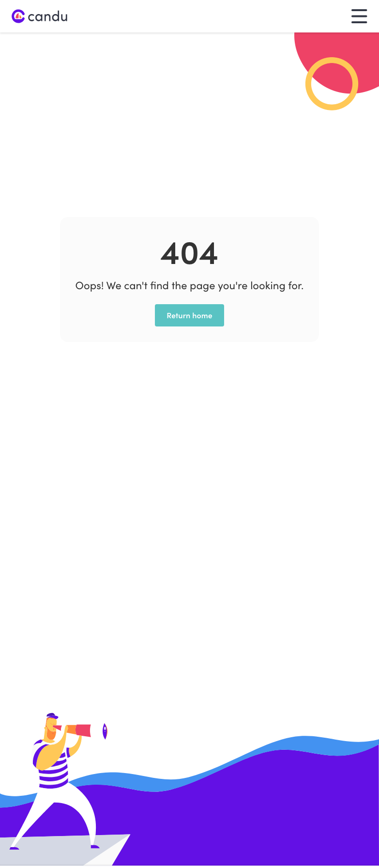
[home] (40, 16)
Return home (189, 315)
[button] (359, 16)
